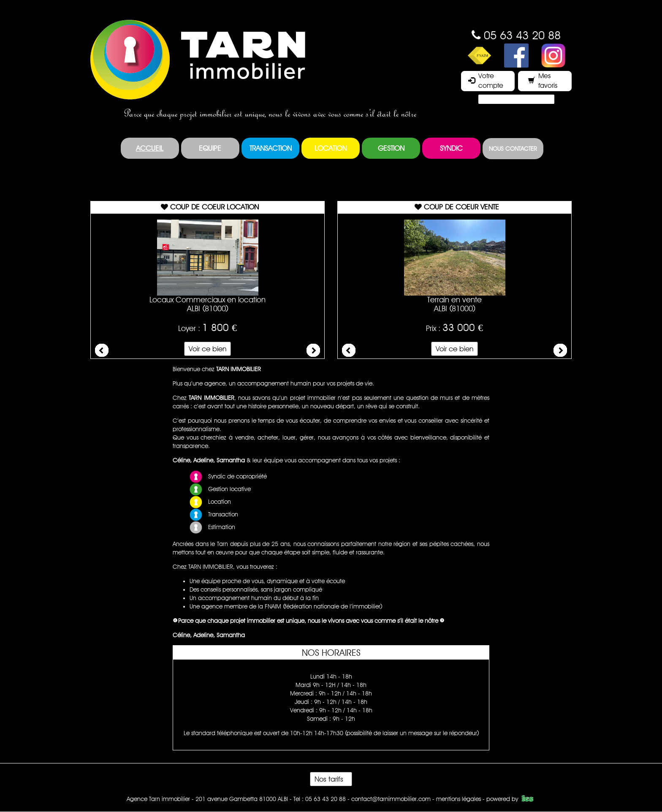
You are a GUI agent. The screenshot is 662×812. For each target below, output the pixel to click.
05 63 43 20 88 (522, 35)
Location (331, 148)
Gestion (391, 148)
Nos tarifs (331, 779)
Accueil (150, 148)
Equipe (210, 148)
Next (313, 350)
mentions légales (459, 799)
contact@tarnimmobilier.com (391, 799)
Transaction (271, 148)
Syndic (451, 148)
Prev (102, 350)
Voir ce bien (208, 349)
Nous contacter (513, 149)
